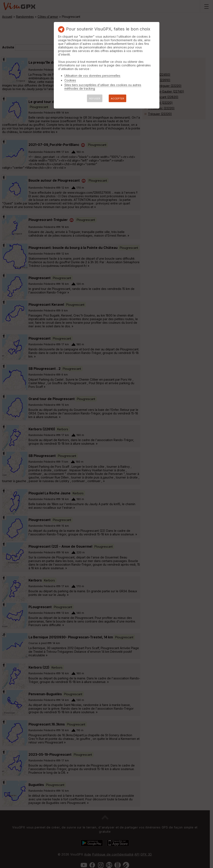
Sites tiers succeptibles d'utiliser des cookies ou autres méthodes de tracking (103, 87)
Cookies (70, 80)
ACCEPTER (117, 99)
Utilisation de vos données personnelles (92, 76)
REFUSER (95, 99)
